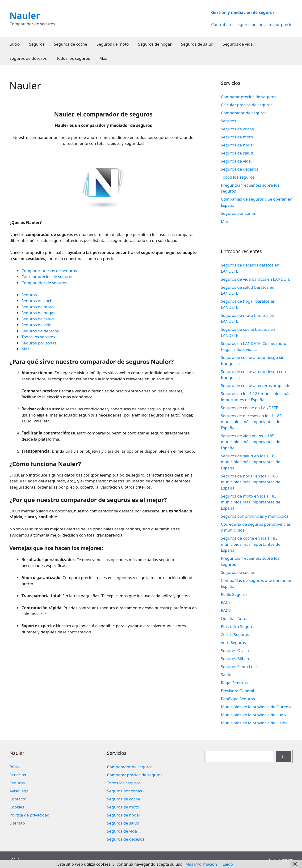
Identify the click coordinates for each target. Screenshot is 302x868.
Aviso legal (19, 791)
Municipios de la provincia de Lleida (254, 723)
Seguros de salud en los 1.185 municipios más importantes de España (251, 462)
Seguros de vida (238, 44)
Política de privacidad (29, 815)
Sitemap (17, 823)
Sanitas (228, 675)
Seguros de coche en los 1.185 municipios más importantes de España (251, 544)
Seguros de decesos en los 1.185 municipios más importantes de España (251, 422)
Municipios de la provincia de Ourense (257, 707)
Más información (201, 864)
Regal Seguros (234, 683)
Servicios (18, 775)
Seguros (37, 44)
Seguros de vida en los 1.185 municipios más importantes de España (251, 442)
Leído (228, 864)
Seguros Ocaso (235, 651)
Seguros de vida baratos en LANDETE (256, 279)
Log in (15, 859)
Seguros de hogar (155, 44)
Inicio (15, 44)
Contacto (18, 799)
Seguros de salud (197, 44)
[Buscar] (284, 756)
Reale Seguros (234, 594)
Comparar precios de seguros (49, 271)
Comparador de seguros (44, 283)
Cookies (17, 807)
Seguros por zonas (39, 343)
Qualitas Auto (234, 618)
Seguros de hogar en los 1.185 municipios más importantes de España (251, 482)
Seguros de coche (71, 44)
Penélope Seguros (238, 699)
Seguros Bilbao (235, 659)
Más (103, 58)
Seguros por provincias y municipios (255, 516)
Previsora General (237, 691)
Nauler (25, 15)
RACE (226, 602)
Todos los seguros (73, 58)
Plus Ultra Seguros (238, 626)
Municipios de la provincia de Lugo (253, 715)
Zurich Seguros (235, 634)
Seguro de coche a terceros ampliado (256, 385)
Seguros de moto (113, 44)
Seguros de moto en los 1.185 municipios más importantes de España (251, 502)
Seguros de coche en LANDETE (250, 408)
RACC (226, 610)
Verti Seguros (233, 642)
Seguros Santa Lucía (240, 667)
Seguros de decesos (28, 58)
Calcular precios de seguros (47, 277)
